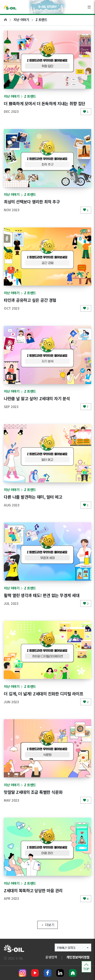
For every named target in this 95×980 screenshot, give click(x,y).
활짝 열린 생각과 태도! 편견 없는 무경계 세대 (42, 595)
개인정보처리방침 (78, 957)
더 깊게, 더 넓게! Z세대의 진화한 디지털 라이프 (43, 694)
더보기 (47, 925)
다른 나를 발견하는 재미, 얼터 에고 (33, 497)
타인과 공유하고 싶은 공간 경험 (30, 300)
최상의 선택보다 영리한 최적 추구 (32, 202)
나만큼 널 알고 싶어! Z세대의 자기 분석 (37, 398)
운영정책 (51, 957)
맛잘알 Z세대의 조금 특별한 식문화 (33, 792)
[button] (73, 947)
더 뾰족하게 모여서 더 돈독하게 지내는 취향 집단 (45, 103)
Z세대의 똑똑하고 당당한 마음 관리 (33, 890)
